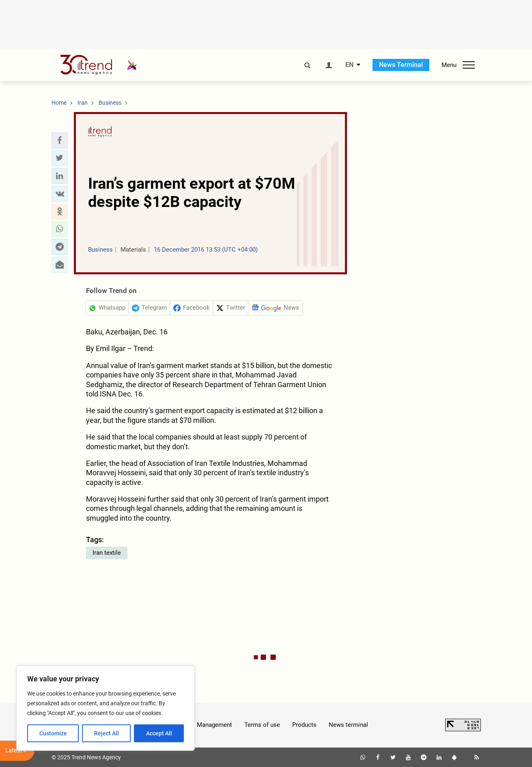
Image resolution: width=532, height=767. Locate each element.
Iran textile (107, 553)
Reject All (107, 733)
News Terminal (401, 65)
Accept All (159, 733)
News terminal (348, 725)
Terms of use (262, 725)
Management (214, 725)
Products (304, 725)
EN (349, 65)
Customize (53, 733)
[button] (60, 140)
